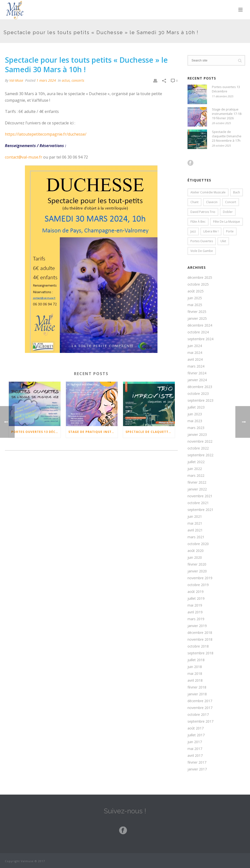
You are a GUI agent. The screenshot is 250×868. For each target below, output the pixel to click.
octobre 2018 (198, 646)
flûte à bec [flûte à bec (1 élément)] (198, 222)
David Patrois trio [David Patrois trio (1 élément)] (203, 212)
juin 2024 (195, 346)
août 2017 (196, 728)
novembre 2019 (200, 578)
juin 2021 (195, 517)
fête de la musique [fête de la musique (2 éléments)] (227, 222)
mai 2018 (195, 674)
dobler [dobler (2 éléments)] (228, 212)
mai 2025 (195, 305)
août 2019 (196, 592)
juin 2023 (195, 414)
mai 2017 (195, 749)
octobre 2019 (198, 585)
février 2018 (197, 687)
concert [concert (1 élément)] (231, 202)
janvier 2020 (197, 571)
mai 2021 (195, 523)
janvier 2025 (197, 319)
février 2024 (197, 373)
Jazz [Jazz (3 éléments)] (193, 231)
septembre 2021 (200, 510)
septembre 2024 (200, 339)
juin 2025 (195, 298)
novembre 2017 (200, 708)
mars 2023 (196, 428)
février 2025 (197, 312)
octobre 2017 (198, 715)
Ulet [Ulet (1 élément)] (223, 241)
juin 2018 (195, 667)
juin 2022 (195, 469)
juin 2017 (195, 742)
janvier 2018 (197, 694)
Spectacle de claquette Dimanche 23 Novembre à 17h (150, 432)
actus (66, 80)
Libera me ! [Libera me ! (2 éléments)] (211, 231)
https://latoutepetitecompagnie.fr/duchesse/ (46, 134)
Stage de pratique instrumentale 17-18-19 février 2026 (93, 432)
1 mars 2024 (46, 80)
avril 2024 (195, 359)
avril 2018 (195, 680)
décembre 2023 (200, 387)
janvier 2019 (197, 626)
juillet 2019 (196, 599)
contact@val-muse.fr (24, 157)
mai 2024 (195, 353)
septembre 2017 (200, 721)
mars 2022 (196, 476)
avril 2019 (195, 612)
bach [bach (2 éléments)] (237, 192)
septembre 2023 (200, 400)
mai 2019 (195, 605)
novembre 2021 (200, 496)
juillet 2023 (196, 407)
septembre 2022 (200, 455)
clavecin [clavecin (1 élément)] (212, 202)
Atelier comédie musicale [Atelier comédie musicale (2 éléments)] (208, 192)
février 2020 (197, 564)
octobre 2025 (198, 284)
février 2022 (197, 482)
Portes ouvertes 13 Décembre (36, 432)
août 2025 (196, 291)
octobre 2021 (198, 503)
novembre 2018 (200, 639)
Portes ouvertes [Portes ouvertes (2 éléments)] (202, 241)
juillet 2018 (196, 660)
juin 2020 (195, 558)
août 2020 (196, 551)
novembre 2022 (200, 441)
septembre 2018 (200, 653)
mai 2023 (195, 421)
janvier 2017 (197, 769)
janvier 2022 (197, 489)
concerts (78, 80)
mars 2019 (196, 619)
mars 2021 (196, 537)
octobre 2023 (198, 394)
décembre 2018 (200, 633)
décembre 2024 (200, 325)
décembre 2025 (200, 278)
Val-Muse (16, 80)
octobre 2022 (198, 448)
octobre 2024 (198, 332)
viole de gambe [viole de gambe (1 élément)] (202, 251)
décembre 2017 (200, 701)
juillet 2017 (196, 735)
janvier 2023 (197, 435)
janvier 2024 (197, 380)
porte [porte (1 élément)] (230, 231)
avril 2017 (195, 756)
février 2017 (197, 762)
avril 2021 (195, 530)
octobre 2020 (198, 544)
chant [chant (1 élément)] (194, 202)
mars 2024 (196, 366)
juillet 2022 (196, 462)
